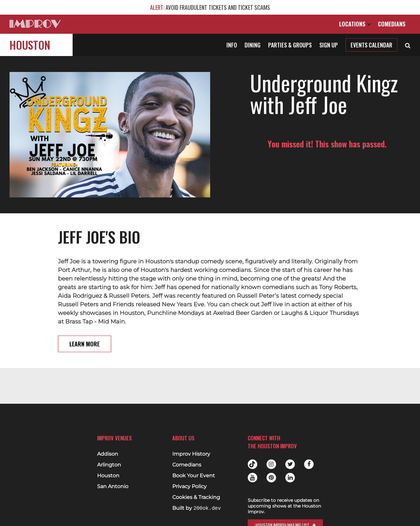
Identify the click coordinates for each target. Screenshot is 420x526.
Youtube (253, 478)
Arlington (109, 465)
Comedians (392, 24)
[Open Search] (408, 45)
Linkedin (290, 478)
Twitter (290, 464)
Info (232, 45)
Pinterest (271, 478)
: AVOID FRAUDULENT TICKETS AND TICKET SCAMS (210, 7)
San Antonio (113, 487)
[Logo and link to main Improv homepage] (35, 24)
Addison (108, 454)
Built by (196, 508)
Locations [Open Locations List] (355, 24)
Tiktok (253, 464)
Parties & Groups (290, 45)
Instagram (271, 464)
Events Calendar (371, 45)
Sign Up (329, 45)
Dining (253, 45)
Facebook (309, 464)
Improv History (191, 454)
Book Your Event (194, 476)
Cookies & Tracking (196, 497)
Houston (30, 45)
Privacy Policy (189, 487)
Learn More (85, 344)
